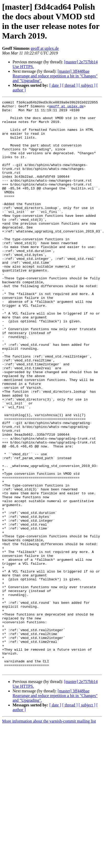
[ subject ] (87, 85)
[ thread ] (70, 85)
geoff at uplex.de (45, 48)
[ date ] (55, 85)
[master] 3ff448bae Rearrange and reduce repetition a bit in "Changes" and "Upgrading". (55, 76)
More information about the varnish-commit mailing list (49, 835)
